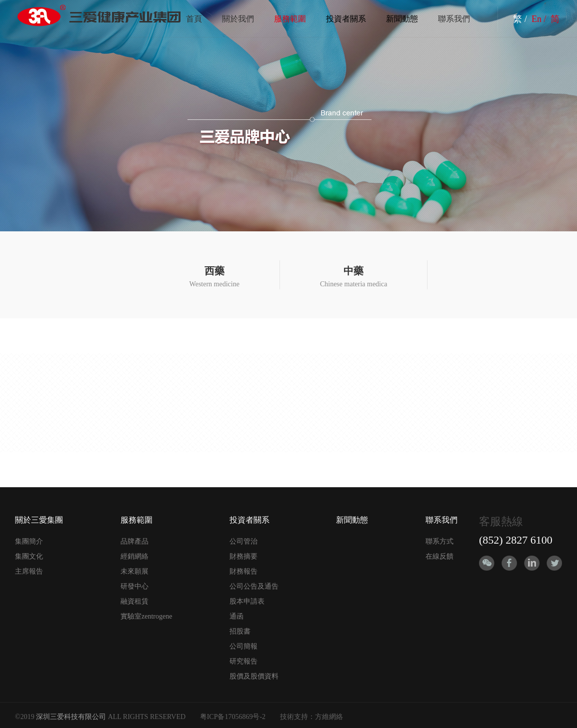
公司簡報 (243, 646)
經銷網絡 (134, 556)
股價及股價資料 (254, 676)
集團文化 (29, 556)
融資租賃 (134, 601)
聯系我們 (454, 19)
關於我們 (238, 19)
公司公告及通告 (254, 586)
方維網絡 (329, 717)
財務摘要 (243, 556)
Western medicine (214, 277)
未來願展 (134, 571)
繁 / (521, 19)
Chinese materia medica (354, 277)
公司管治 (243, 541)
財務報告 (243, 571)
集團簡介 (29, 541)
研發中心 (134, 586)
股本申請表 (247, 601)
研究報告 (243, 661)
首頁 (194, 19)
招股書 (240, 631)
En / (540, 19)
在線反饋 (439, 556)
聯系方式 (439, 541)
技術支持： (297, 717)
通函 (236, 616)
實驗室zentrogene (146, 616)
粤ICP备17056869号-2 (233, 717)
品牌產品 (134, 541)
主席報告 (29, 571)
